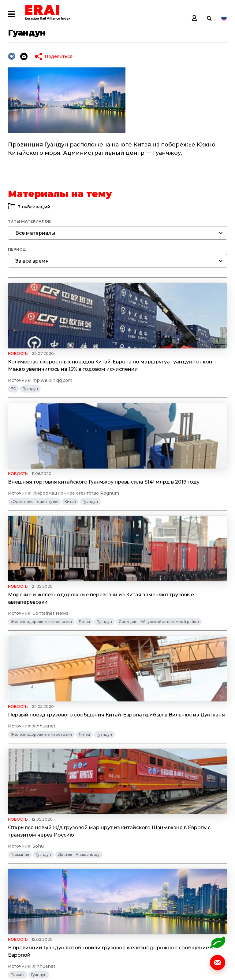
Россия (124, 676)
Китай (177, 403)
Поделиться (58, 56)
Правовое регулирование (36, 804)
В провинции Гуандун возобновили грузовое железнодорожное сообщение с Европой (161, 642)
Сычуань (98, 804)
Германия (20, 676)
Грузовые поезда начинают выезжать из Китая (61, 772)
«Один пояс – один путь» (141, 403)
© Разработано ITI (29, 964)
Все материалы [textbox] (35, 233)
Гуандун (30, 403)
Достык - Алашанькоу (79, 676)
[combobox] (117, 233)
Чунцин (18, 813)
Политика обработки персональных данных (59, 938)
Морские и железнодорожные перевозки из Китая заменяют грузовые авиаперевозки (60, 504)
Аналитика (88, 901)
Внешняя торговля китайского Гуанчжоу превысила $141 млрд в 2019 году (167, 365)
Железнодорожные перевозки (41, 531)
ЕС (13, 403)
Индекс (84, 881)
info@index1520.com (204, 884)
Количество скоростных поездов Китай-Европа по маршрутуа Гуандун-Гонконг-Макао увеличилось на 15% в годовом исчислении (60, 373)
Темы (81, 920)
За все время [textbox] (32, 261)
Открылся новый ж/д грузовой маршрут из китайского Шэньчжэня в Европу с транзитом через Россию (60, 649)
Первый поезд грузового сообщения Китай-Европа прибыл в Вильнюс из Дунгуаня (163, 504)
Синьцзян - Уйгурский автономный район (51, 548)
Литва (84, 531)
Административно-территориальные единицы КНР (60, 796)
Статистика (90, 911)
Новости (86, 891)
